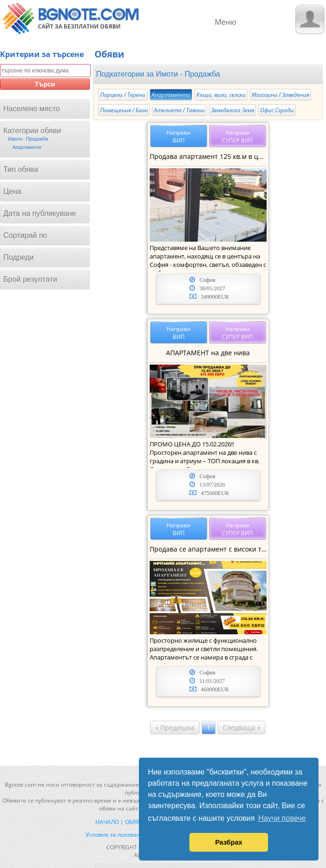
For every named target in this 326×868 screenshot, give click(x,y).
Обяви (134, 822)
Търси (45, 84)
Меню (225, 22)
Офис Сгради (277, 110)
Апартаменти (171, 95)
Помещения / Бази (124, 110)
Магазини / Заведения (280, 95)
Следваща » (242, 728)
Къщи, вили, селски (221, 95)
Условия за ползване (115, 835)
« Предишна (175, 728)
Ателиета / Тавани (179, 110)
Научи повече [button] (282, 818)
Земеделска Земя (232, 110)
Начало (107, 822)
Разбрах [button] (229, 842)
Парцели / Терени (123, 95)
